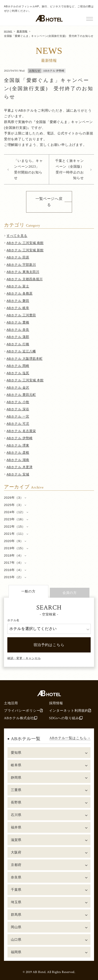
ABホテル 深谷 (18, 409)
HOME (8, 31)
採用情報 (56, 703)
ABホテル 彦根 (18, 452)
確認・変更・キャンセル (24, 658)
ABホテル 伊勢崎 (20, 438)
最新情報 (22, 31)
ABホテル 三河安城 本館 (25, 380)
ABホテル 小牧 (18, 402)
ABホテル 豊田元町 (21, 395)
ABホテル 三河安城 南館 (25, 243)
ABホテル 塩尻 (18, 373)
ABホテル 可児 (18, 424)
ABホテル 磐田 (18, 301)
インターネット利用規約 (70, 711)
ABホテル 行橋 (18, 344)
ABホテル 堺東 (18, 445)
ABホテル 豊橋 (18, 322)
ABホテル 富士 (18, 286)
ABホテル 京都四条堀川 (25, 279)
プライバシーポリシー (23, 711)
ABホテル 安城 (18, 474)
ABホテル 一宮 (18, 416)
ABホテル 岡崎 (18, 366)
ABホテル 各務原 (20, 293)
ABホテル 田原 (18, 257)
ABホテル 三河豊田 (21, 315)
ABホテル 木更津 (20, 467)
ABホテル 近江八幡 (21, 351)
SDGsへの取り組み (66, 718)
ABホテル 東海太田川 (23, 272)
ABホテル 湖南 (18, 460)
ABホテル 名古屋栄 (21, 431)
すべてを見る (17, 236)
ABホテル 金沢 (18, 387)
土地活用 (11, 703)
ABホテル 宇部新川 (21, 265)
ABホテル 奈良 (18, 330)
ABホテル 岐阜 (18, 308)
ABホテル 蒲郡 (18, 337)
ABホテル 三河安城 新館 (25, 250)
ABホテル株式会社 (21, 718)
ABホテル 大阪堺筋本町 (25, 359)
